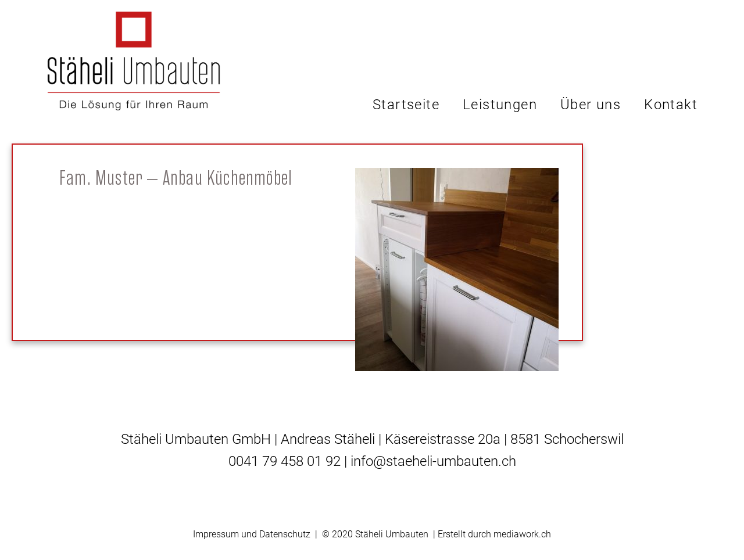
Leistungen (500, 105)
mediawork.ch (522, 534)
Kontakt (671, 105)
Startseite (406, 105)
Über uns (591, 105)
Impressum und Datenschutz (252, 534)
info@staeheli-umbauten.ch (433, 461)
